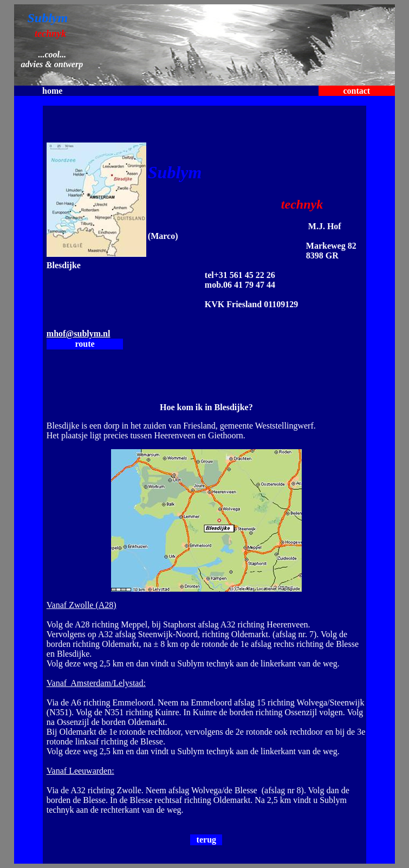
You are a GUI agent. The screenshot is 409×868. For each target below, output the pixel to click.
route (85, 344)
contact (356, 91)
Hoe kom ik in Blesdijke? (206, 407)
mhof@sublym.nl (79, 333)
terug (206, 840)
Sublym (47, 18)
